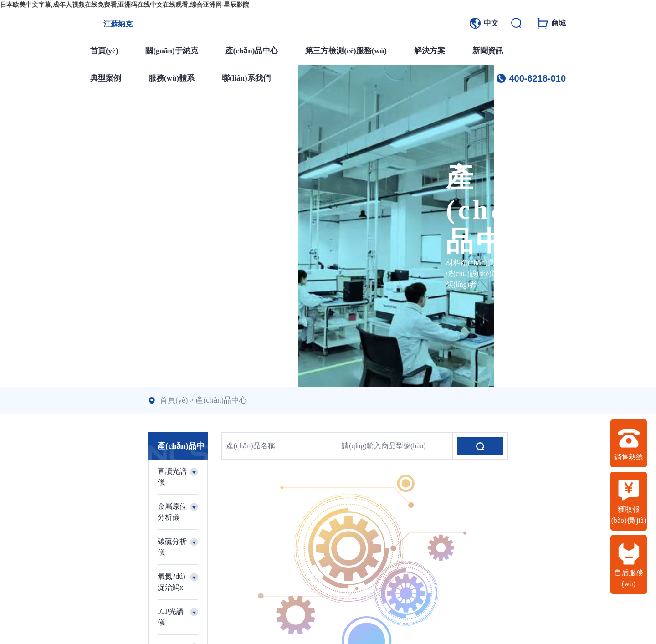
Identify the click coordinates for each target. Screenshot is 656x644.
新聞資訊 (488, 51)
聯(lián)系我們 (246, 78)
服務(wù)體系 (172, 78)
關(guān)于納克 (172, 51)
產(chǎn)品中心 (252, 51)
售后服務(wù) (629, 565)
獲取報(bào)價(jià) (629, 501)
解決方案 (430, 51)
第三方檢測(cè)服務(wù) (346, 51)
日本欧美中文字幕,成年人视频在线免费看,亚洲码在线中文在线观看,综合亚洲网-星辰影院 (125, 5)
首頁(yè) (104, 51)
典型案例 (106, 78)
